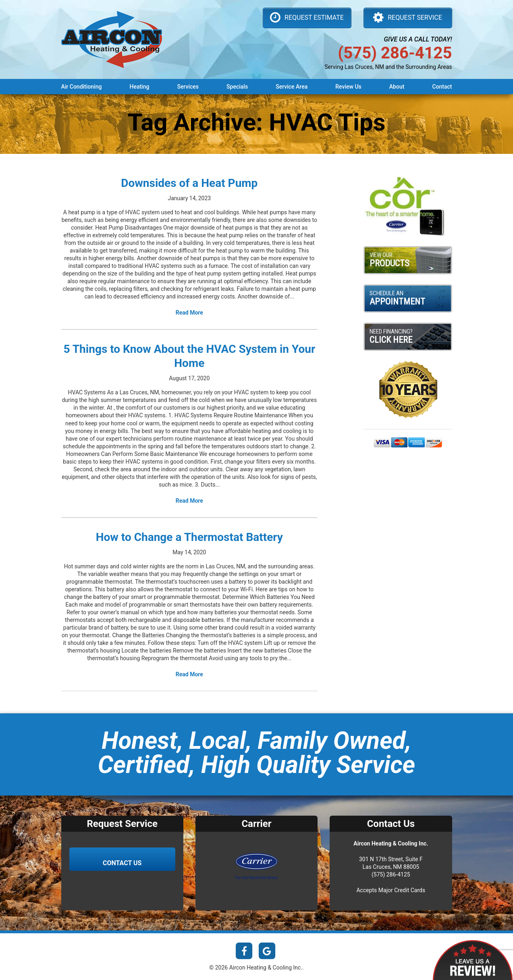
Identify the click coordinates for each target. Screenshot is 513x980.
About (397, 87)
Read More (189, 313)
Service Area (292, 87)
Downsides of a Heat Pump (189, 183)
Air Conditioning (82, 87)
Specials (237, 87)
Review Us (348, 87)
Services (188, 87)
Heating (139, 87)
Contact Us (122, 863)
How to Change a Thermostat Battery (189, 537)
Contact (442, 87)
